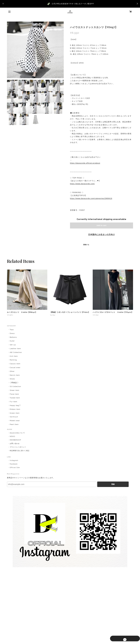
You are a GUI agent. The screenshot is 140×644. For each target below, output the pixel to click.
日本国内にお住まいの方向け (101, 234)
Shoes (12, 379)
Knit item (14, 356)
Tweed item (15, 398)
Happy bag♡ (15, 405)
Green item (15, 413)
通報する (86, 245)
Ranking (13, 360)
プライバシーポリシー (18, 447)
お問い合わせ (15, 444)
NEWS (12, 436)
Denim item (15, 375)
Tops (12, 330)
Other (12, 371)
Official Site (15, 468)
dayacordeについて (17, 433)
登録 (113, 484)
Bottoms (13, 337)
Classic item (15, 364)
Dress (12, 333)
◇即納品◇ (14, 383)
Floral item (14, 394)
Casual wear (15, 367)
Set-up (13, 345)
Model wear (15, 421)
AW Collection (16, 352)
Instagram (14, 460)
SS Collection (15, 386)
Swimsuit (14, 417)
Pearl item (14, 424)
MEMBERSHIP (15, 440)
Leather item (15, 349)
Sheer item (14, 390)
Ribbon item (15, 409)
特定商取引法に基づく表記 (20, 451)
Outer (12, 341)
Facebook (14, 464)
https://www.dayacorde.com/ (82, 184)
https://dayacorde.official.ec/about (85, 163)
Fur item (13, 402)
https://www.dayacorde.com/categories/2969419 (91, 198)
